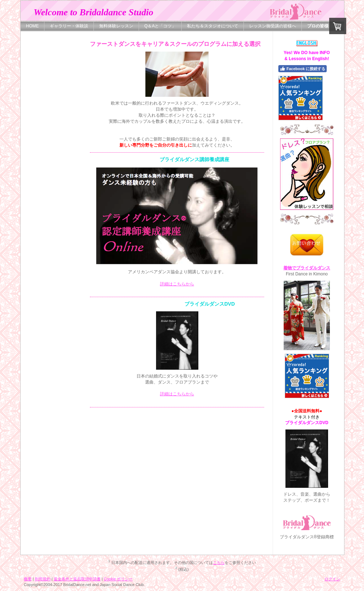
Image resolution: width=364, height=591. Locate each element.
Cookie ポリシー (118, 579)
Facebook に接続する (303, 69)
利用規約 (43, 579)
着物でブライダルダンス (307, 268)
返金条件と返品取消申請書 (77, 579)
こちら (219, 563)
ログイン (332, 579)
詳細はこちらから (177, 284)
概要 (28, 579)
